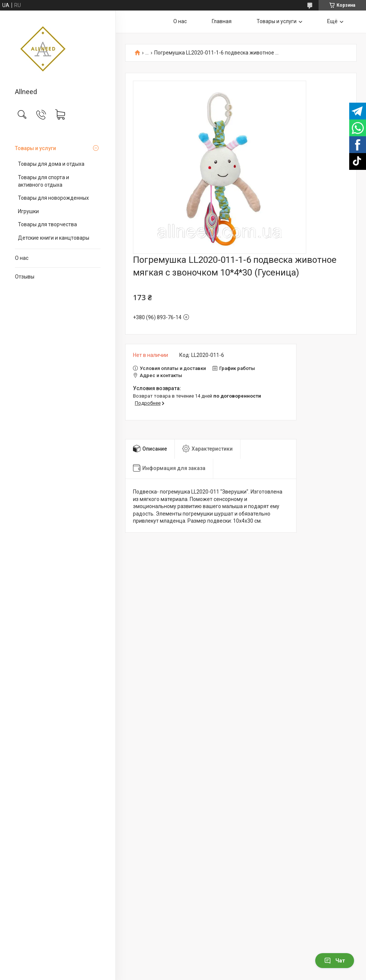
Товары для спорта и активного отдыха (44, 181)
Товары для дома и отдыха (51, 164)
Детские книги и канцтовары (54, 238)
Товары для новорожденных (53, 198)
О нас (22, 258)
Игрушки (28, 211)
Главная (222, 21)
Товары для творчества (47, 224)
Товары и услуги (35, 148)
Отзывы (25, 277)
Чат (335, 961)
